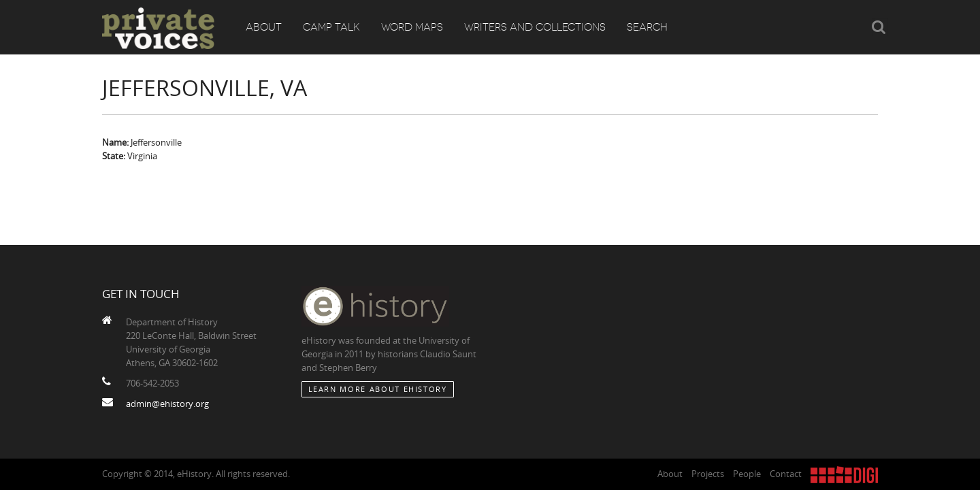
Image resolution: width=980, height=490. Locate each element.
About (264, 27)
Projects (708, 474)
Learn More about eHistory (378, 389)
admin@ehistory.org (167, 404)
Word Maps (412, 27)
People (747, 474)
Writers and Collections (535, 27)
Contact (786, 474)
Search (647, 27)
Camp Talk (331, 27)
